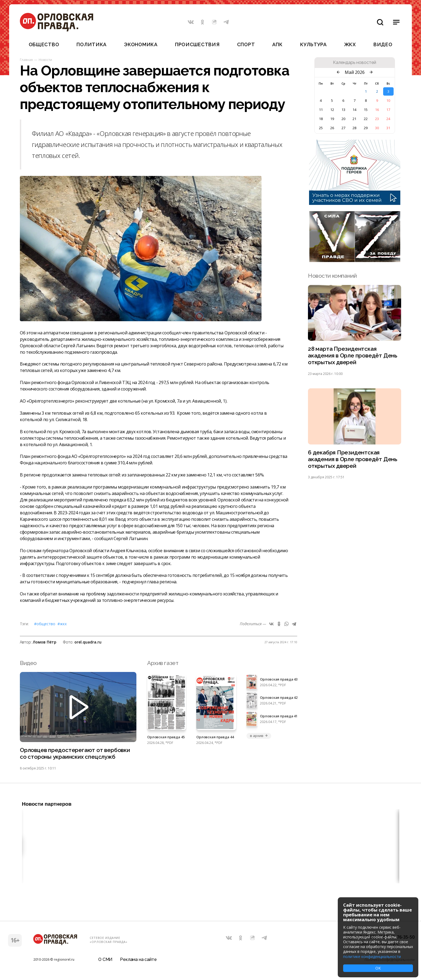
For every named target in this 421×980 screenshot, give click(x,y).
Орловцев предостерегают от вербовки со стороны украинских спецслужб (75, 754)
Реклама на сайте (138, 960)
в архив (259, 736)
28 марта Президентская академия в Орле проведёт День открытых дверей (353, 356)
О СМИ (105, 960)
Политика (92, 44)
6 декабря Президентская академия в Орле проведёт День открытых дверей (353, 459)
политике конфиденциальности (372, 957)
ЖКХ (350, 44)
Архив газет (163, 663)
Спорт (246, 44)
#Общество (45, 624)
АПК (277, 44)
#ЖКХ (62, 624)
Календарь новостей (355, 63)
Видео (383, 44)
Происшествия (197, 44)
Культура (313, 44)
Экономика (141, 44)
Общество (44, 44)
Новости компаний (332, 276)
